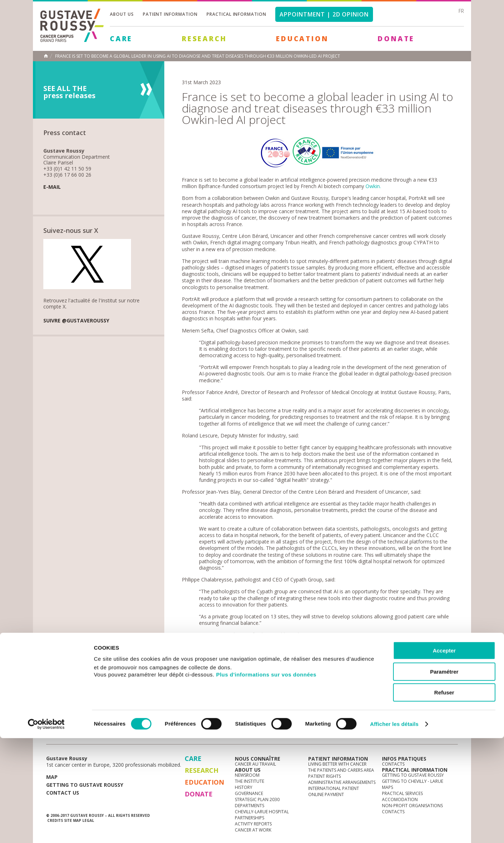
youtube (419, 734)
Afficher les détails (394, 829)
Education (302, 39)
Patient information (170, 14)
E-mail (52, 187)
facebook (452, 734)
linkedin (430, 734)
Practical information (236, 14)
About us (122, 14)
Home (46, 56)
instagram (408, 734)
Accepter (444, 755)
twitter (441, 734)
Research (204, 39)
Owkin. (373, 186)
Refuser (444, 797)
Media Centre (101, 734)
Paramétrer (444, 777)
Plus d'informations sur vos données (266, 779)
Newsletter (383, 737)
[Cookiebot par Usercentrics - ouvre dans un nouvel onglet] (46, 829)
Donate (396, 39)
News (62, 734)
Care (121, 39)
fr (461, 11)
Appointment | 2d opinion (324, 14)
